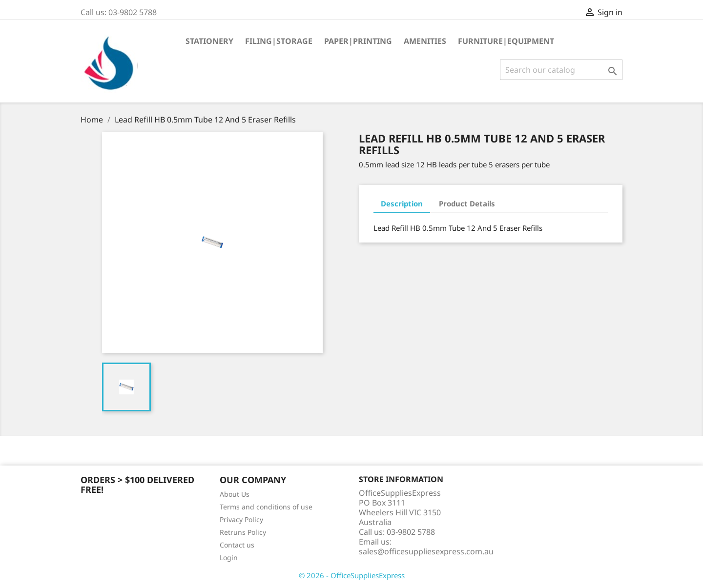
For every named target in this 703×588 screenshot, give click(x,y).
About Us (235, 494)
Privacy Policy (241, 519)
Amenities (425, 41)
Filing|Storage (279, 41)
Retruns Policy (243, 532)
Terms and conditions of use (266, 507)
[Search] (561, 70)
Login (229, 558)
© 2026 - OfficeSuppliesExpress (352, 575)
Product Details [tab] (467, 203)
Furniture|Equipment (506, 41)
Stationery (209, 41)
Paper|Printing (358, 41)
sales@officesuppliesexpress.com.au (426, 551)
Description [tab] (402, 203)
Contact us (237, 545)
